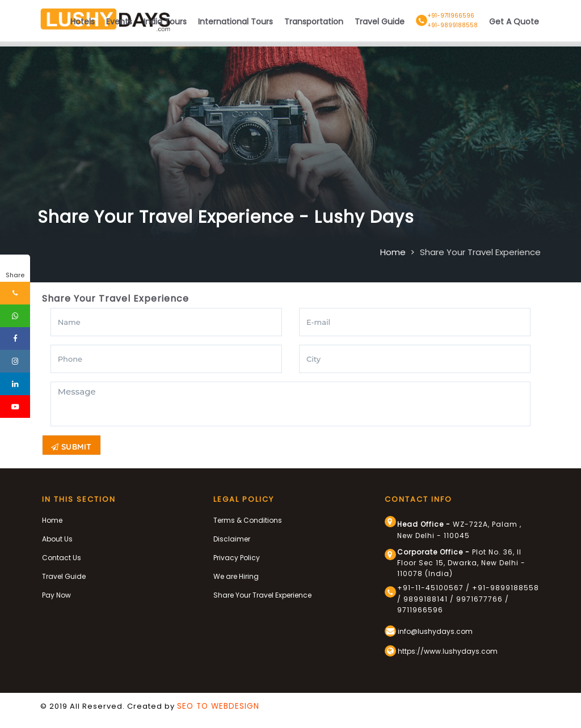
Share (15, 275)
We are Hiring (236, 576)
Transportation (314, 22)
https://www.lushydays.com (441, 650)
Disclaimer (232, 538)
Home (393, 252)
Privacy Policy (237, 557)
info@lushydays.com (429, 630)
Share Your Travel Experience (480, 252)
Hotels (83, 22)
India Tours (165, 22)
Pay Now (56, 594)
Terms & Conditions (248, 520)
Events (119, 22)
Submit (71, 447)
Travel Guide (380, 22)
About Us (57, 538)
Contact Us (62, 557)
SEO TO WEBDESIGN (218, 706)
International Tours (235, 22)
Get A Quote (514, 22)
